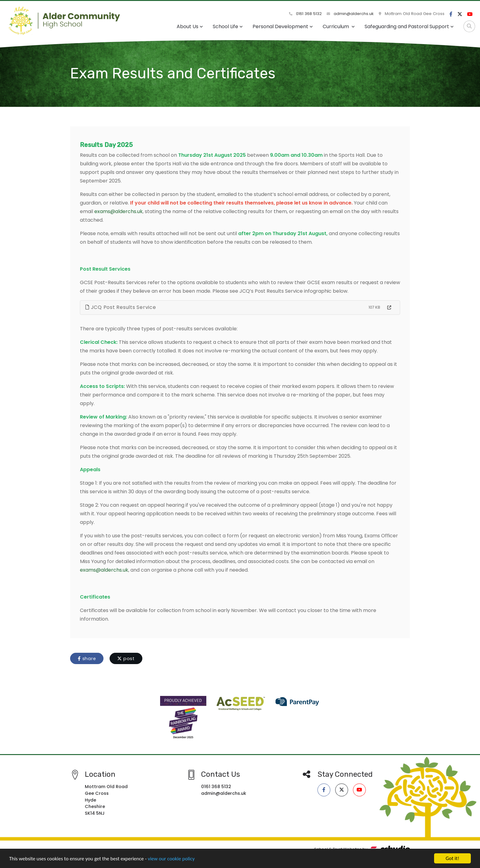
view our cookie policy (171, 859)
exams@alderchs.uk (118, 211)
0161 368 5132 (305, 14)
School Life (228, 26)
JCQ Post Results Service (121, 307)
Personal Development (283, 26)
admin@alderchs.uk (350, 14)
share (87, 659)
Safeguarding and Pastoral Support (409, 26)
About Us (190, 26)
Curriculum (339, 26)
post (126, 659)
